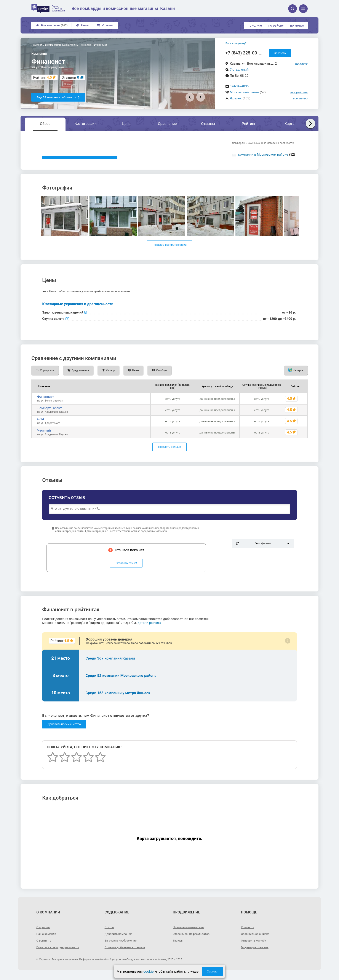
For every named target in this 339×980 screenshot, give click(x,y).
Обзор (45, 124)
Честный (44, 436)
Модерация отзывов (255, 953)
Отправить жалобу (254, 946)
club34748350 (240, 86)
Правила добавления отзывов (126, 953)
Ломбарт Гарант (50, 414)
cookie (148, 971)
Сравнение (167, 124)
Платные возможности (189, 933)
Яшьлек (236, 98)
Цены (82, 25)
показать (280, 53)
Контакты (248, 933)
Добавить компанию (119, 940)
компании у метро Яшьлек (258, 161)
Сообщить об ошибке (256, 940)
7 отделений (239, 70)
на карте (301, 64)
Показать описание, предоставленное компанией (80, 160)
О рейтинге (44, 946)
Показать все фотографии (169, 251)
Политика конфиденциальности (59, 953)
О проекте (43, 933)
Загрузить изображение (122, 946)
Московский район (244, 92)
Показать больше (169, 453)
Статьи (110, 933)
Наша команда (47, 940)
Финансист (46, 403)
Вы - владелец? (236, 43)
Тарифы (178, 946)
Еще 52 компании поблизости (58, 97)
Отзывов (70, 77)
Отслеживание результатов (192, 940)
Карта (289, 124)
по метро (297, 25)
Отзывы (105, 25)
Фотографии (86, 124)
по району (276, 25)
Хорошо (212, 971)
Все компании (52, 25)
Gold (41, 425)
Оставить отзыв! (126, 569)
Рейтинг (249, 124)
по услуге (255, 25)
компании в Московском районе (263, 155)
